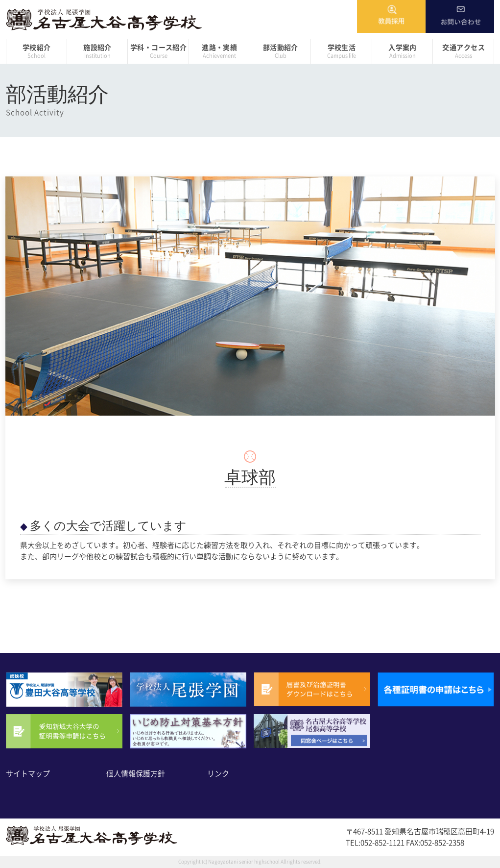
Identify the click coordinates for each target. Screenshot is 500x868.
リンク (218, 774)
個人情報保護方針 (136, 774)
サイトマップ (28, 774)
